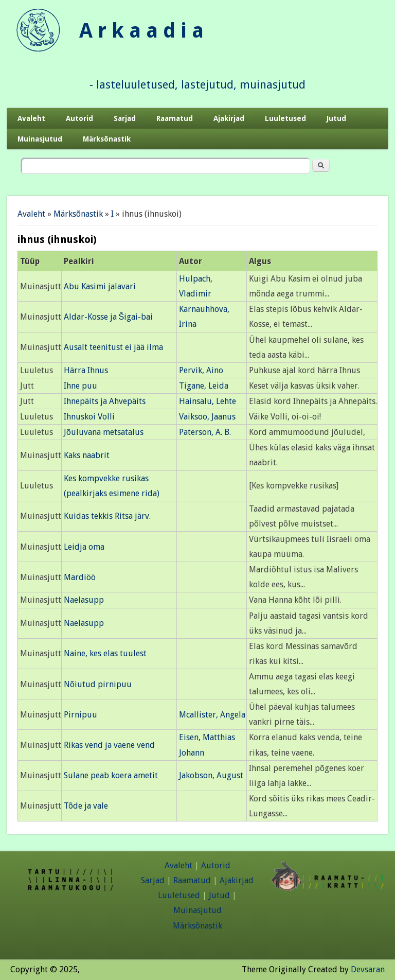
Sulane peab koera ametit (111, 775)
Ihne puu (80, 386)
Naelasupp (84, 600)
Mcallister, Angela (212, 715)
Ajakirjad (229, 118)
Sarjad (125, 118)
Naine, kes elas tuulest (105, 653)
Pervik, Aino (201, 370)
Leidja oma (84, 547)
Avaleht (31, 118)
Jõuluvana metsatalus (104, 432)
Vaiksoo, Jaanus (207, 417)
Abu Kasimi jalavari (100, 286)
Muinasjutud (40, 139)
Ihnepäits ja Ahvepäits (105, 401)
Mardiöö (80, 577)
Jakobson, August (211, 775)
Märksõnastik (107, 139)
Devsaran (368, 969)
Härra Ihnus (86, 370)
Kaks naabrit (87, 455)
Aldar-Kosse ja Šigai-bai (109, 317)
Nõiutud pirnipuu (98, 684)
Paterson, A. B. (205, 432)
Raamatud (175, 118)
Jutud (336, 118)
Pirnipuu (80, 715)
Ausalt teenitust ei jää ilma (113, 347)
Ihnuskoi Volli (89, 417)
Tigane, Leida (204, 386)
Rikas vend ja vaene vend (109, 745)
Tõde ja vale (86, 806)
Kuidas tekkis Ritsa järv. (107, 516)
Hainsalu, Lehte (208, 401)
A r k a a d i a (141, 31)
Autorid (79, 118)
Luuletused (285, 118)
